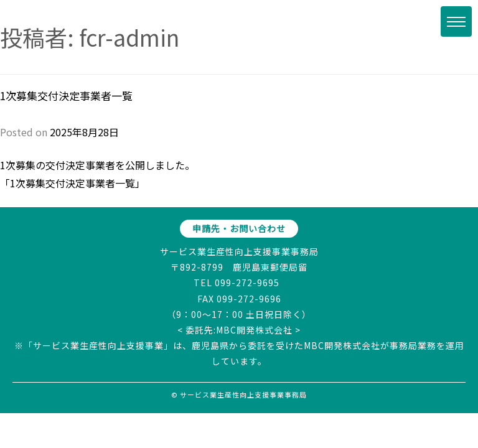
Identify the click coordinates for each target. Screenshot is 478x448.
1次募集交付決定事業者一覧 (66, 96)
